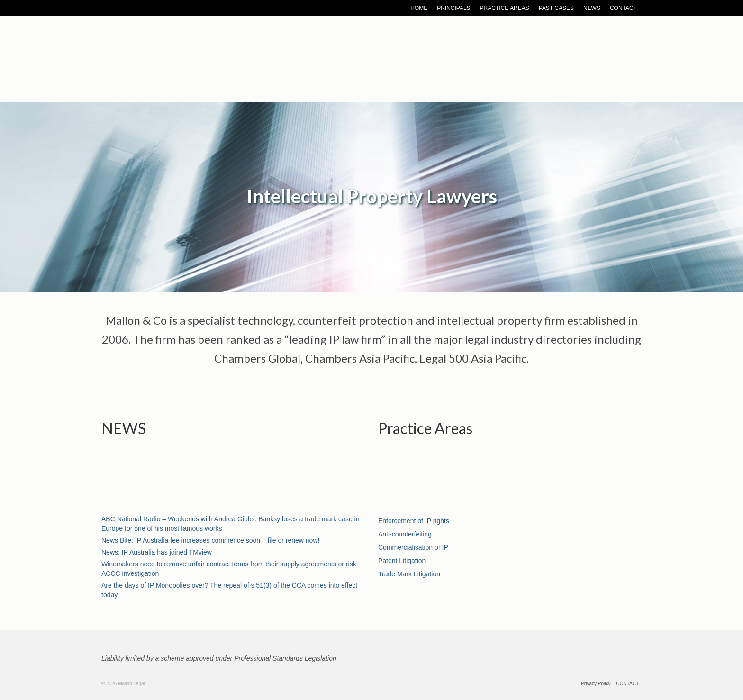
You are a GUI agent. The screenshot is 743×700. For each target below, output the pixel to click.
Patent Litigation (402, 561)
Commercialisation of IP (413, 547)
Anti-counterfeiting (405, 534)
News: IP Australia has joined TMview (157, 552)
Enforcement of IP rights (414, 521)
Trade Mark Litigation (409, 574)
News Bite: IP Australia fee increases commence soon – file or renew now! (210, 540)
